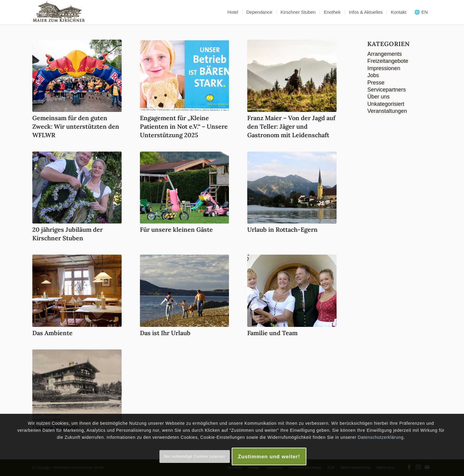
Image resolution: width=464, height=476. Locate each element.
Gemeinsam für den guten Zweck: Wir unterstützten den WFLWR (76, 126)
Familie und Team (272, 333)
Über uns (378, 97)
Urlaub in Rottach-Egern (282, 229)
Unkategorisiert (386, 104)
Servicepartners (387, 90)
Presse (376, 83)
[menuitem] (233, 12)
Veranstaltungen (387, 111)
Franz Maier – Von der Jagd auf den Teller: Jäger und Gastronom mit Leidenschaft (291, 126)
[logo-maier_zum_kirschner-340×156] (59, 12)
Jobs (373, 75)
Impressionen (384, 68)
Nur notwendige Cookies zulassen (195, 456)
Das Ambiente (52, 333)
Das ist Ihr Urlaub (165, 333)
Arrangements (385, 54)
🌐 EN (421, 12)
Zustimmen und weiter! (269, 457)
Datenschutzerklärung (380, 437)
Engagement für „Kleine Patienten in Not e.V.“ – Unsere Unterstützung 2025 (184, 126)
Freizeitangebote (388, 61)
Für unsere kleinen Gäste (176, 229)
